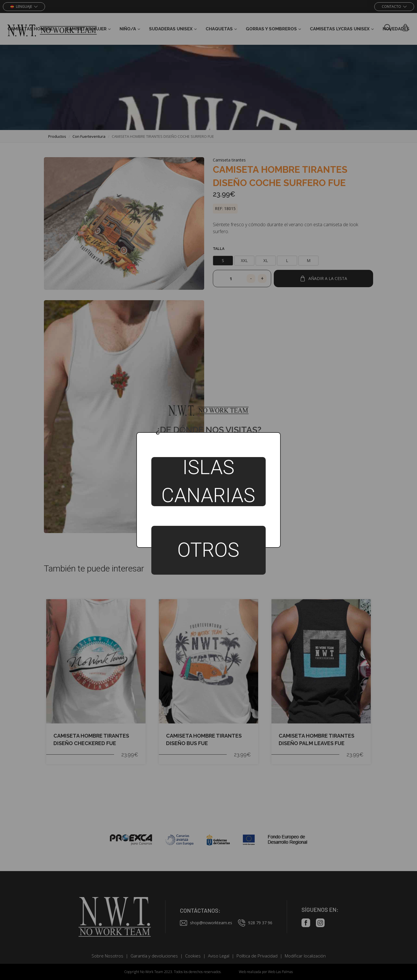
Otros (208, 550)
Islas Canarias (208, 482)
